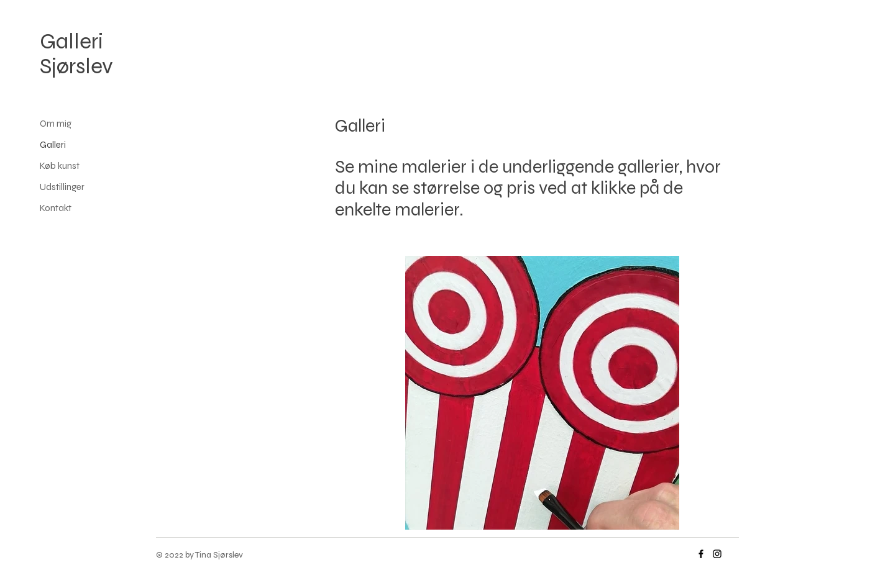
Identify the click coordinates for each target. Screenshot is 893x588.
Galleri (53, 145)
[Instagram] (717, 554)
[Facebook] (701, 554)
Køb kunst (60, 166)
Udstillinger (62, 187)
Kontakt (56, 208)
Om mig (56, 124)
